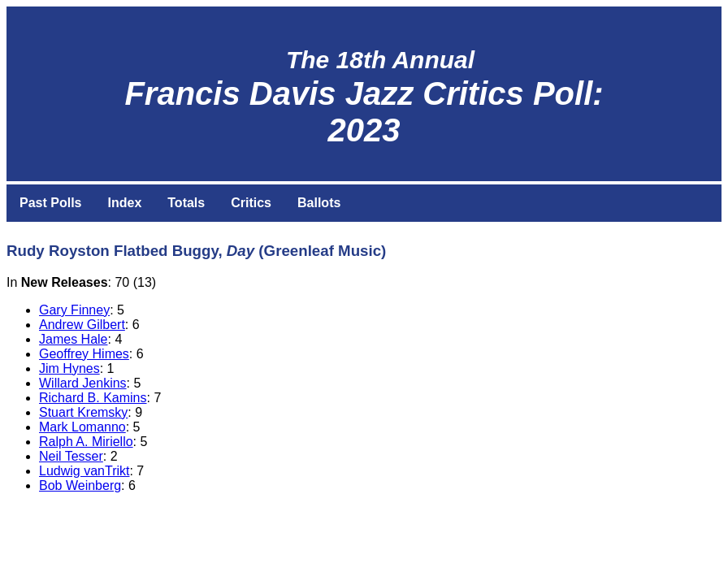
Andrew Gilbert (82, 325)
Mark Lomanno (82, 427)
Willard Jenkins (83, 383)
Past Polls (50, 203)
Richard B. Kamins (93, 398)
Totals (186, 203)
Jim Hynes (69, 368)
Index (124, 203)
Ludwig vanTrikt (84, 471)
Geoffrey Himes (84, 354)
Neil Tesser (71, 456)
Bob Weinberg (80, 485)
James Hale (73, 339)
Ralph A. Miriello (86, 442)
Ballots (319, 203)
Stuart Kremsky (83, 412)
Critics (251, 203)
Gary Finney (74, 310)
